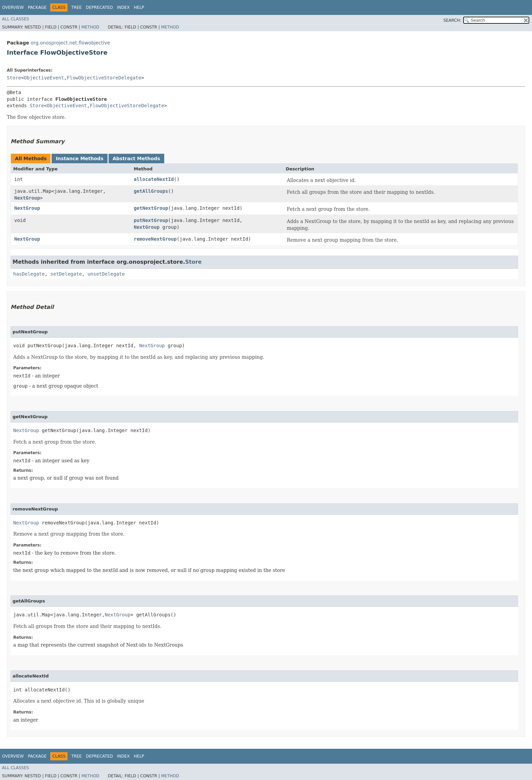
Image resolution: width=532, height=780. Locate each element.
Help (139, 7)
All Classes (15, 19)
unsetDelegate (106, 274)
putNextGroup (151, 220)
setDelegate (66, 274)
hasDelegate (29, 274)
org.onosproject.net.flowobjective (70, 43)
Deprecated (99, 7)
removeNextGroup (155, 239)
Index (123, 7)
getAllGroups (151, 191)
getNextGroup (151, 208)
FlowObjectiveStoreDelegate (104, 78)
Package (37, 7)
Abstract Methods (136, 159)
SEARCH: (452, 20)
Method (90, 27)
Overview (13, 7)
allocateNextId (154, 179)
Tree (77, 7)
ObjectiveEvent (44, 78)
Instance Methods (79, 159)
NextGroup (27, 198)
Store (14, 78)
